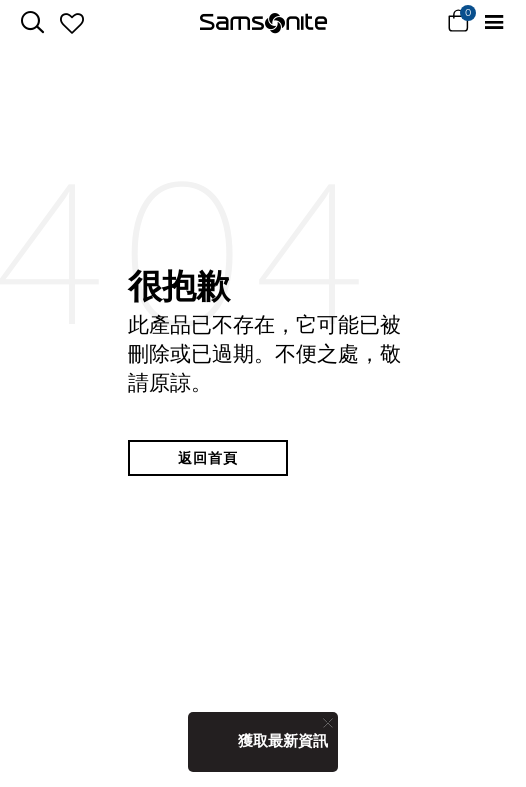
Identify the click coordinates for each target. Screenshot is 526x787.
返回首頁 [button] (208, 458)
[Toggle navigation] (493, 22)
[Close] (328, 722)
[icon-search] (32, 22)
